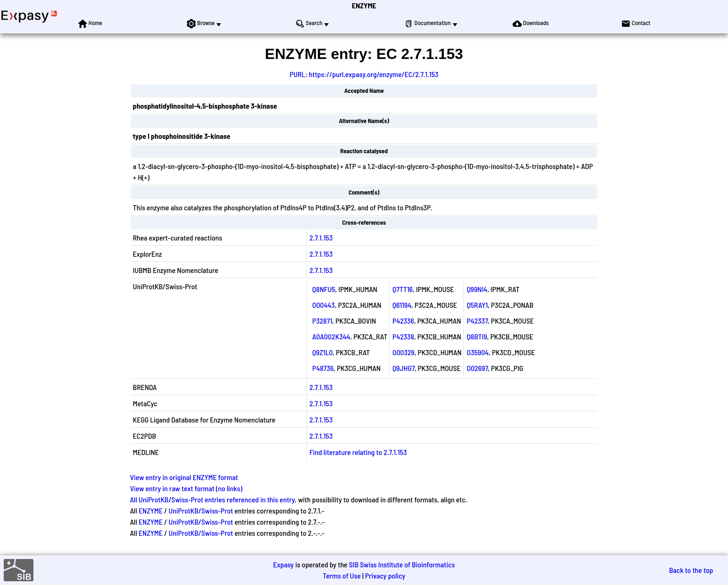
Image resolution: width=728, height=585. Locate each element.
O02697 (477, 368)
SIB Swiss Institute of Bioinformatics (402, 564)
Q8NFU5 (324, 289)
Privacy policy (385, 575)
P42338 (403, 336)
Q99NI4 (477, 289)
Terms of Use (342, 575)
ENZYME (364, 5)
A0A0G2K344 (331, 336)
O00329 (403, 352)
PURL (298, 74)
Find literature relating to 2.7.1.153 (358, 452)
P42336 (403, 321)
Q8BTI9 (477, 336)
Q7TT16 (403, 289)
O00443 (324, 305)
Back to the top (691, 570)
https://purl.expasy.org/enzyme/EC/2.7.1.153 (374, 74)
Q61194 (402, 305)
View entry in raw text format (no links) (186, 488)
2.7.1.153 (321, 237)
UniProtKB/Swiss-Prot (201, 510)
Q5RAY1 (477, 305)
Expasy (283, 564)
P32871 (322, 321)
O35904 (478, 352)
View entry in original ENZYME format (184, 477)
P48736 (323, 368)
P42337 (477, 321)
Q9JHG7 (403, 368)
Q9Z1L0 (323, 352)
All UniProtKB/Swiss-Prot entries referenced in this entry (212, 499)
